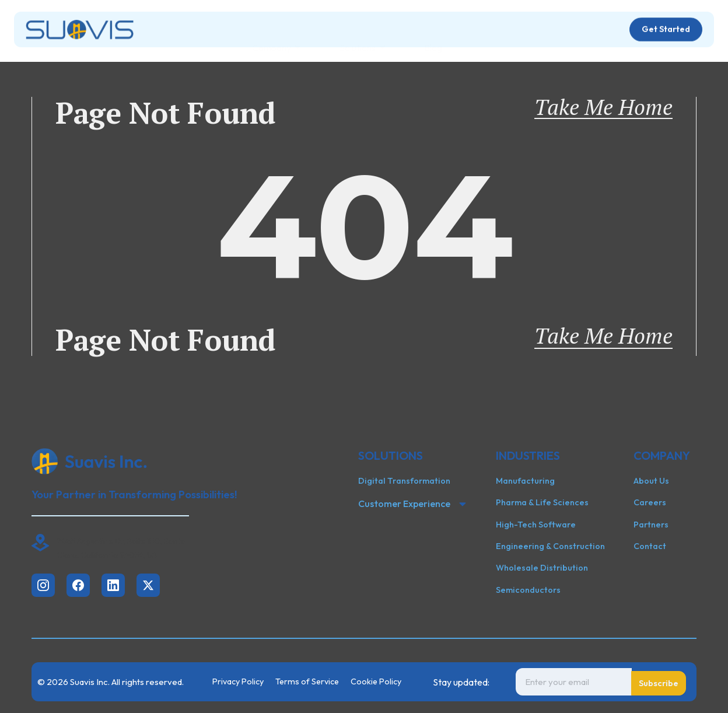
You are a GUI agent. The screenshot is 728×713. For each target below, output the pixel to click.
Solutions (363, 33)
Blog (433, 33)
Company (276, 33)
